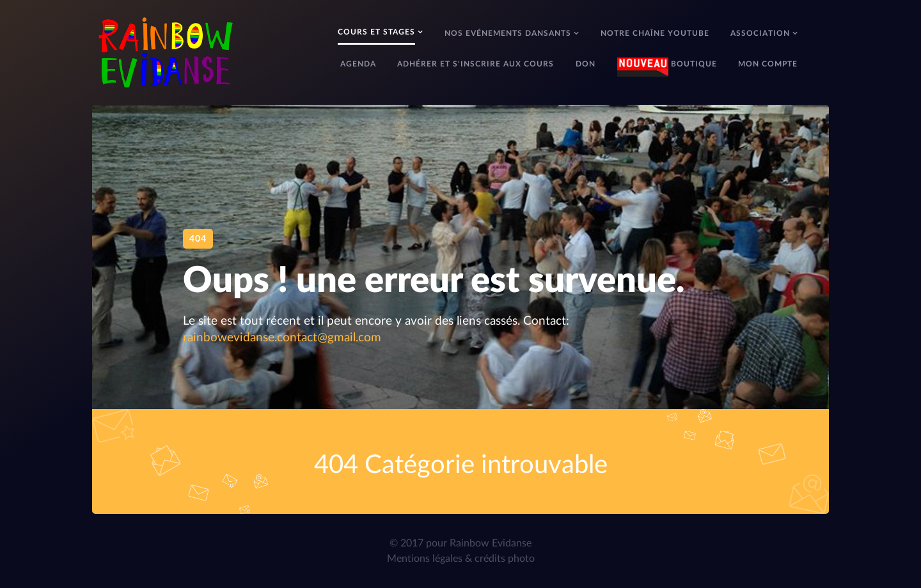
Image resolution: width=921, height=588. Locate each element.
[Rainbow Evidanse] (166, 51)
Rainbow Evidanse (491, 543)
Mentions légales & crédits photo (461, 559)
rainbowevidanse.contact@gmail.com (282, 338)
